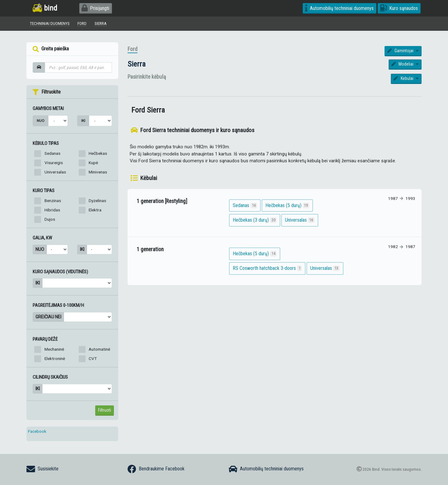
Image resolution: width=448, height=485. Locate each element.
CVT (93, 358)
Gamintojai (401, 51)
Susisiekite (42, 469)
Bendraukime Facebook (156, 469)
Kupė (93, 163)
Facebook (37, 431)
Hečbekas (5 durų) (287, 205)
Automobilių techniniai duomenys (339, 8)
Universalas (55, 172)
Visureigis (54, 163)
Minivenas (98, 172)
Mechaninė (54, 349)
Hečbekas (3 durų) (255, 220)
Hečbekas (98, 153)
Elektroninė (55, 358)
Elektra (95, 210)
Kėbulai (404, 78)
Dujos (50, 219)
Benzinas (53, 201)
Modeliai (403, 64)
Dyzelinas (97, 201)
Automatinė (99, 349)
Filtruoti (105, 410)
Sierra (137, 64)
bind (45, 8)
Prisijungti (95, 8)
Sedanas (52, 153)
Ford (133, 49)
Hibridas (52, 210)
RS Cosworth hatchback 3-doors (267, 268)
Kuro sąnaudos (399, 8)
